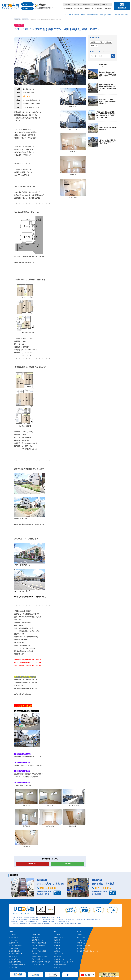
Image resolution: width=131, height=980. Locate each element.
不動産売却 (13, 935)
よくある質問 (14, 967)
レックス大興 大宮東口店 (51, 884)
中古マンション (59, 954)
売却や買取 (68, 8)
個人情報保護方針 (82, 948)
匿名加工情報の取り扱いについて (88, 951)
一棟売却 (35, 954)
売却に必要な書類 (15, 962)
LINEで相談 (68, 864)
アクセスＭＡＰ (57, 893)
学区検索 (57, 943)
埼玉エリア (94, 46)
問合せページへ (33, 864)
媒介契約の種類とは (16, 954)
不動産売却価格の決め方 (17, 965)
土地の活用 (99, 8)
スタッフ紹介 (81, 937)
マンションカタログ (38, 965)
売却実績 (96, 5)
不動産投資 (89, 8)
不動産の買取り (37, 935)
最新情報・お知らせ (83, 946)
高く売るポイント (15, 956)
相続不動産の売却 (37, 940)
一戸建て (101, 42)
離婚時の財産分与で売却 (40, 956)
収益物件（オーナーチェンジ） (64, 962)
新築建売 (108, 42)
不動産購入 (58, 935)
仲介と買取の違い (15, 951)
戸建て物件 (58, 948)
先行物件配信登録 (60, 965)
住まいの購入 (79, 8)
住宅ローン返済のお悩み (40, 946)
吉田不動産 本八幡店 (103, 884)
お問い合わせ (81, 943)
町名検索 (57, 946)
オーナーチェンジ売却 (39, 951)
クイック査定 (14, 940)
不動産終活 (35, 948)
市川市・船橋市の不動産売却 (41, 962)
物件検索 (57, 940)
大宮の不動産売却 (37, 959)
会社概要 (68, 5)
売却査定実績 (14, 948)
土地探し (57, 951)
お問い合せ (122, 8)
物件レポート (106, 5)
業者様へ (108, 8)
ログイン (57, 967)
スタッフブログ (82, 940)
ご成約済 (93, 42)
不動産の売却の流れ (16, 946)
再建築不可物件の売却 (39, 943)
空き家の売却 (36, 937)
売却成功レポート (15, 943)
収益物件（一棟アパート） (63, 959)
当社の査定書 (14, 959)
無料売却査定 (86, 5)
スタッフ (76, 5)
